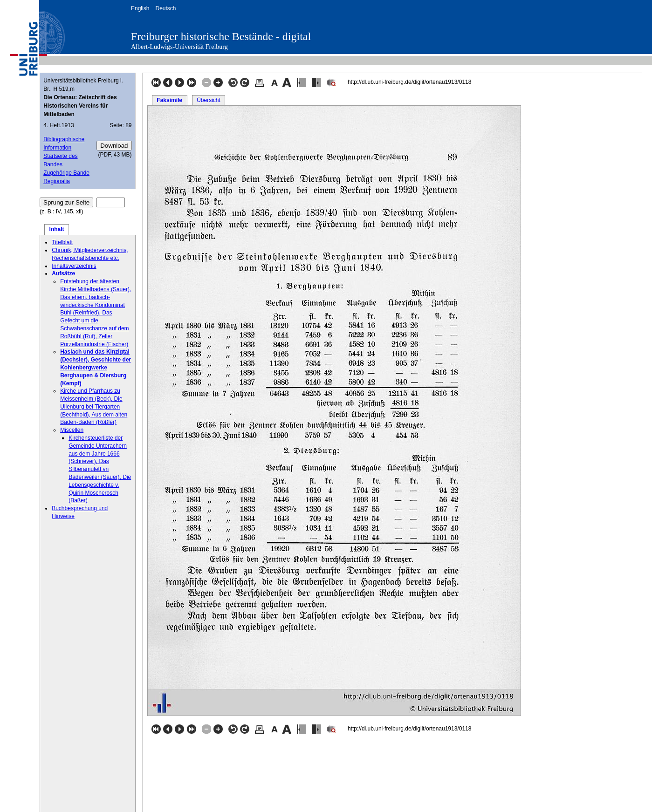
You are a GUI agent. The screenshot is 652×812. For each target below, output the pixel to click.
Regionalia (57, 181)
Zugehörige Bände (66, 173)
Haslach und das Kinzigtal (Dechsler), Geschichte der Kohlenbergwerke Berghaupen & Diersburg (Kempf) (96, 367)
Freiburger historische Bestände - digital (221, 36)
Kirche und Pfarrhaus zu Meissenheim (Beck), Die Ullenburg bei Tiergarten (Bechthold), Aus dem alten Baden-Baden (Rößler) (94, 406)
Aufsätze (63, 273)
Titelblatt (62, 242)
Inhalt (57, 229)
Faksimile (169, 100)
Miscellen (72, 430)
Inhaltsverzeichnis (74, 266)
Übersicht (209, 100)
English (140, 8)
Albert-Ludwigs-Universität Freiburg (179, 47)
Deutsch (165, 8)
